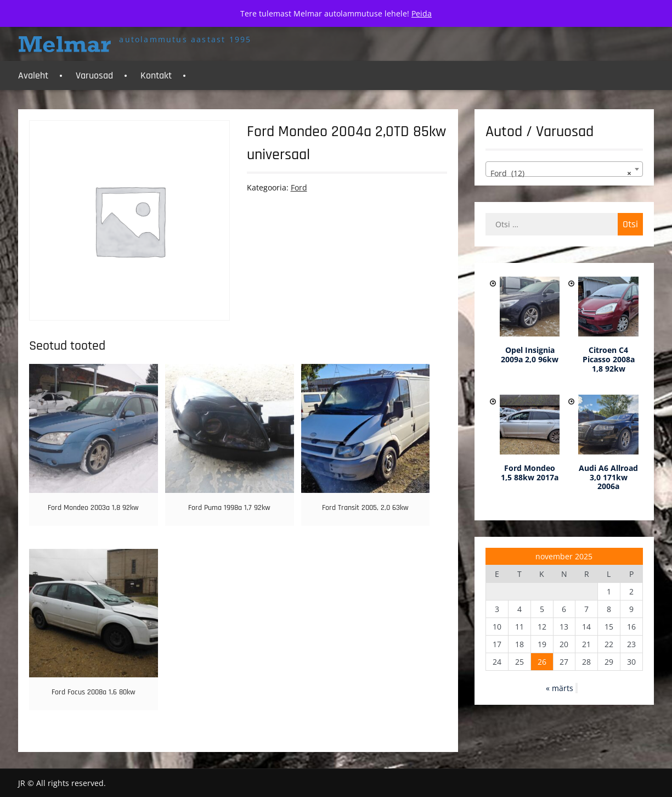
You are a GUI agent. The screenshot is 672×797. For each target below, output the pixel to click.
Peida (422, 13)
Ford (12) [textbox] (561, 173)
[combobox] (564, 169)
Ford (299, 187)
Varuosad (94, 75)
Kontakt (156, 75)
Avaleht (33, 75)
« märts (560, 688)
